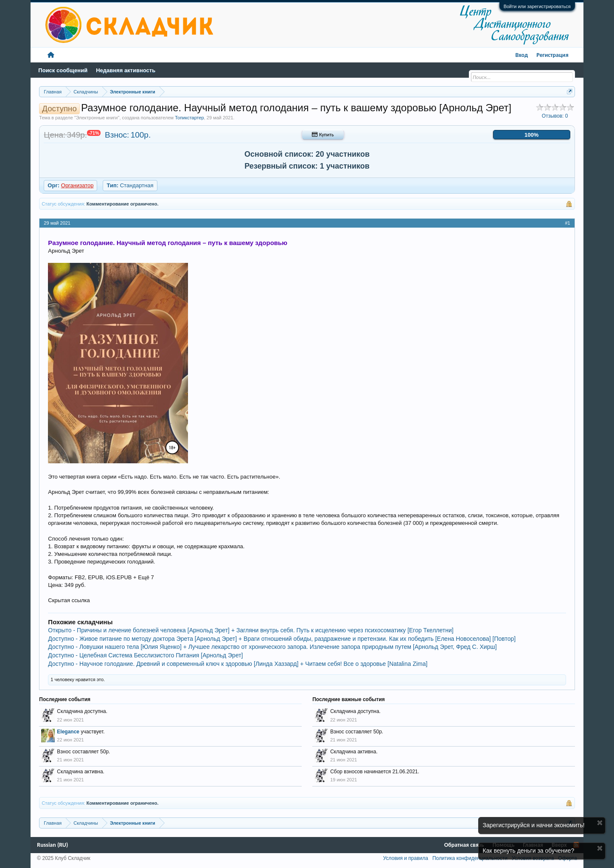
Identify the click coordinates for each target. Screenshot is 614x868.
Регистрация (552, 55)
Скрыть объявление (600, 823)
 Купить (323, 135)
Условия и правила (406, 858)
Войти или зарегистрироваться (537, 6)
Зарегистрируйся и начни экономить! (534, 825)
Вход (521, 55)
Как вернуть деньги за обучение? (529, 851)
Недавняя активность (126, 70)
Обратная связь (464, 845)
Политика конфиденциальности (470, 858)
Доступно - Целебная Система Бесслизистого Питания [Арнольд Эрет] (145, 655)
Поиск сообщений (63, 70)
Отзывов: (555, 116)
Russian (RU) (52, 845)
